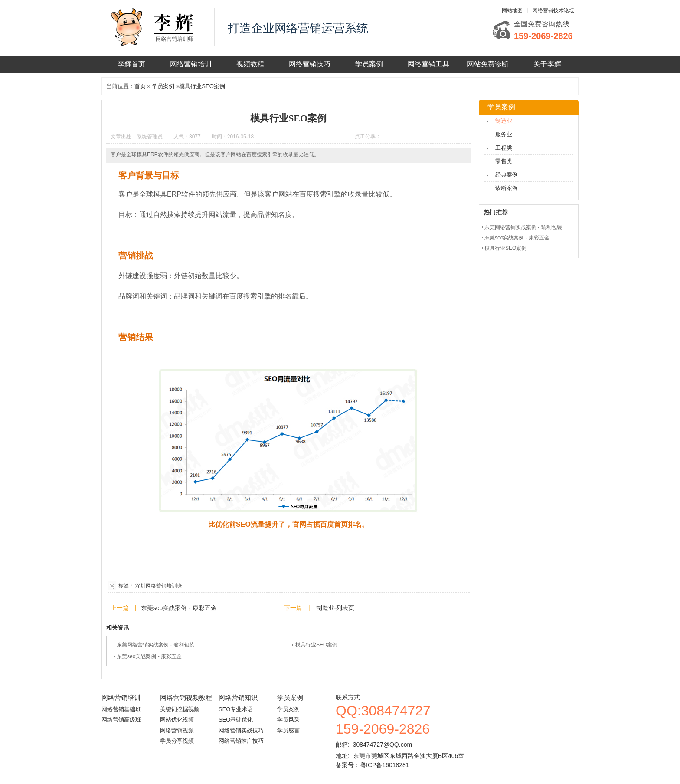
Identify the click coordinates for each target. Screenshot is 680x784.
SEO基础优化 (236, 720)
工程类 (504, 148)
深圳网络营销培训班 (159, 586)
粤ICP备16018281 (385, 765)
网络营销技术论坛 (553, 10)
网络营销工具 (428, 64)
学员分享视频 (177, 741)
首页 (140, 86)
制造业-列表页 (335, 608)
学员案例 (369, 64)
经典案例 (507, 175)
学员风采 (288, 720)
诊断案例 (507, 188)
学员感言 (288, 730)
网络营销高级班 (121, 720)
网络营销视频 (177, 730)
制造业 (504, 121)
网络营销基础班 (121, 709)
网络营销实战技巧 (241, 730)
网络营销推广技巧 (241, 741)
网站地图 (512, 10)
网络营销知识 (238, 697)
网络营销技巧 (310, 64)
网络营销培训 (191, 64)
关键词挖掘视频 (180, 709)
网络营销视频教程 (186, 697)
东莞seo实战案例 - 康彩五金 (179, 608)
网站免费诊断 (488, 64)
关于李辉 (547, 64)
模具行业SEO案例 (202, 86)
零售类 (504, 161)
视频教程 (250, 64)
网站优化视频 (177, 720)
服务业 (504, 134)
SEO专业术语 (236, 709)
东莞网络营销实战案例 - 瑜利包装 (155, 645)
